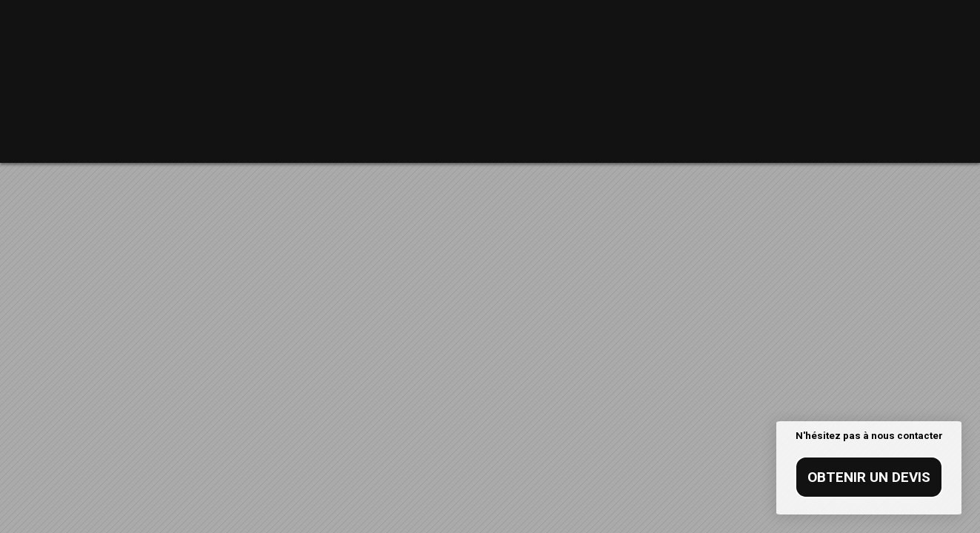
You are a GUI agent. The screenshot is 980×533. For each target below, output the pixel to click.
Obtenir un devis (869, 477)
